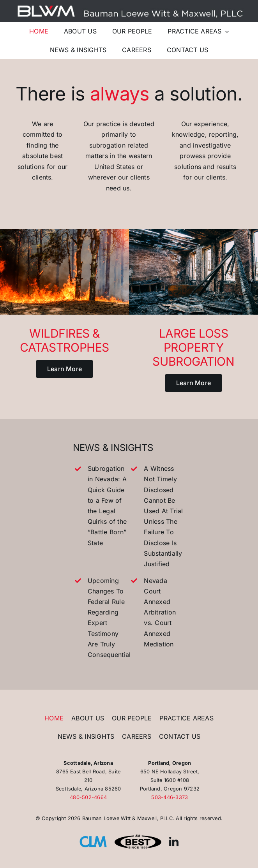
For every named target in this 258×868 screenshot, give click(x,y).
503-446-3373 (170, 797)
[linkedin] (174, 842)
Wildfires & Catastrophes (64, 340)
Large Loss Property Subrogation (193, 347)
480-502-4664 (88, 797)
